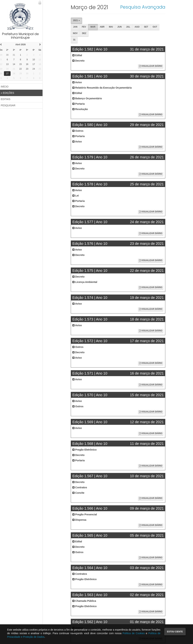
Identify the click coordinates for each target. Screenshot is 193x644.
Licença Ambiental (86, 282)
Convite (80, 493)
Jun (121, 27)
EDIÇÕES (9, 93)
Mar (94, 27)
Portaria (80, 104)
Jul (129, 27)
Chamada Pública (86, 601)
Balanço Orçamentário (88, 98)
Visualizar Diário (151, 66)
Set (147, 27)
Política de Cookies (134, 633)
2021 (78, 20)
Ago (138, 27)
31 (76, 40)
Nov (76, 33)
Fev (85, 27)
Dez (85, 33)
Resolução (81, 109)
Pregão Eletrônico (86, 450)
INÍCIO (7, 87)
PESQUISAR (10, 105)
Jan (76, 27)
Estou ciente (175, 632)
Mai (112, 27)
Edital (78, 55)
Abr (103, 27)
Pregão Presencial (86, 514)
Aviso (78, 82)
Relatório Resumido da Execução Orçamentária (103, 88)
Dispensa (81, 520)
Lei (77, 196)
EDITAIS (7, 99)
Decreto (80, 61)
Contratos (81, 487)
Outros (79, 131)
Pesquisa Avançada (143, 7)
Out (156, 27)
